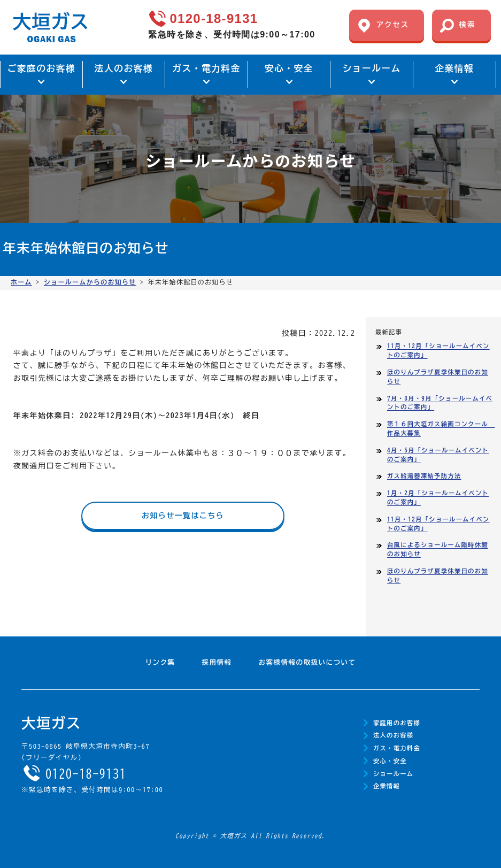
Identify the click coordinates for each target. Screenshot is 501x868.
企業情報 (387, 786)
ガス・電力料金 (397, 748)
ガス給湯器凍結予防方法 (424, 476)
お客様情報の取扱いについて (307, 662)
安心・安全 (390, 761)
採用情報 (217, 662)
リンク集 (160, 662)
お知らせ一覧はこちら (183, 516)
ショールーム (394, 774)
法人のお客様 (394, 735)
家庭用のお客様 (397, 723)
